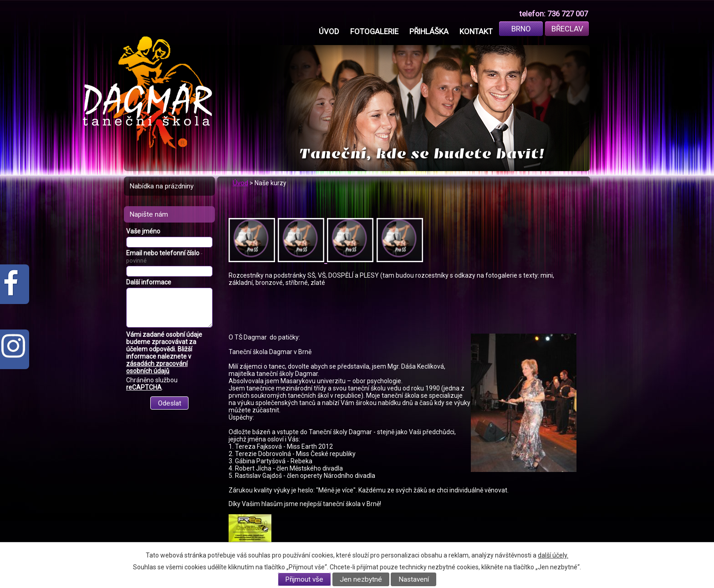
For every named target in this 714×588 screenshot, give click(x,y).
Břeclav (567, 29)
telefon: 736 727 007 (553, 14)
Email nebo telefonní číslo (164, 257)
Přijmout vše (304, 579)
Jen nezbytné (361, 579)
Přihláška (429, 31)
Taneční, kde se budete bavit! (422, 154)
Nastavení (414, 579)
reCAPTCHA (144, 387)
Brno (521, 29)
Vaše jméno (143, 231)
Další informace (149, 282)
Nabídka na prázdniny (161, 186)
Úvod (329, 31)
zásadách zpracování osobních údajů (157, 367)
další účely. (553, 555)
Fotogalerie (374, 31)
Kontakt (476, 31)
